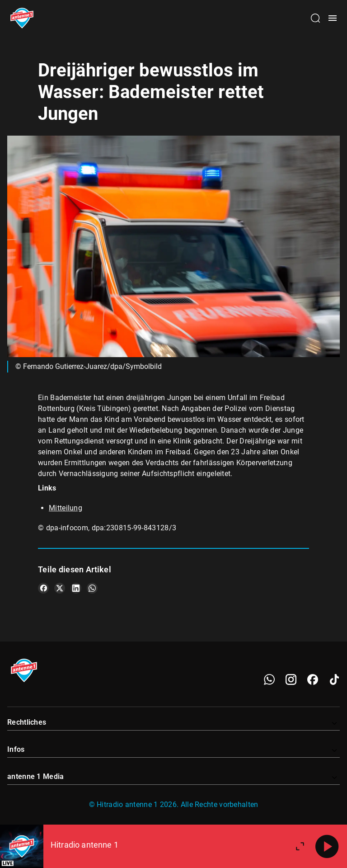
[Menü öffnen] (333, 18)
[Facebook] (313, 679)
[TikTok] (334, 679)
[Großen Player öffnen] (300, 846)
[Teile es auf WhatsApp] (92, 588)
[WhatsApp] (269, 679)
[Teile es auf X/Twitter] (60, 588)
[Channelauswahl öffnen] (315, 18)
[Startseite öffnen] (22, 18)
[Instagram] (291, 679)
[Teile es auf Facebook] (43, 588)
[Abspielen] (327, 846)
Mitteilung (66, 508)
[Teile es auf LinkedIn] (76, 588)
